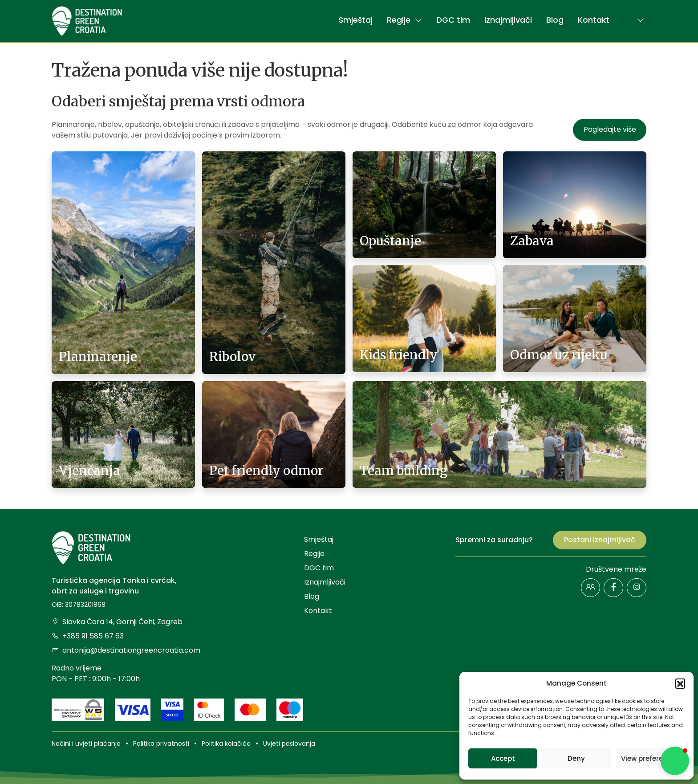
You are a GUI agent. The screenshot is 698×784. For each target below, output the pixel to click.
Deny (576, 758)
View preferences (650, 758)
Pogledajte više (610, 129)
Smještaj (355, 20)
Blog (555, 20)
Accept (503, 758)
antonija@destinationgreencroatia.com (126, 650)
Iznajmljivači (508, 20)
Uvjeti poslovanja (289, 743)
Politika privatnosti (161, 743)
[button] (680, 683)
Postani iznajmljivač (600, 540)
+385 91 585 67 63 (88, 636)
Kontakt (594, 20)
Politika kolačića (226, 743)
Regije (405, 20)
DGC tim (453, 20)
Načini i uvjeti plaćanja (86, 743)
